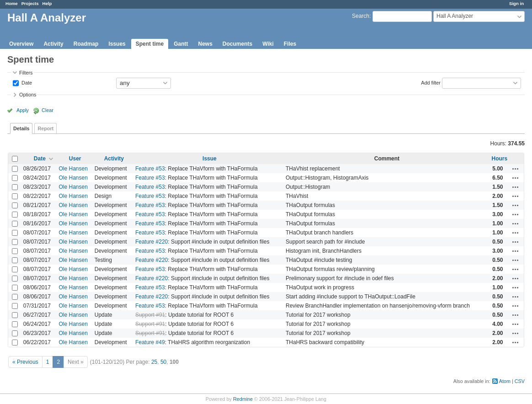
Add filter (431, 82)
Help (47, 3)
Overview (21, 44)
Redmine (243, 399)
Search (361, 16)
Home (12, 3)
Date (26, 82)
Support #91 (150, 315)
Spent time (150, 44)
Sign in (516, 3)
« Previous (25, 362)
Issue (210, 159)
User (75, 159)
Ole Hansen (73, 169)
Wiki (268, 44)
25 (154, 362)
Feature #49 (150, 342)
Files (290, 44)
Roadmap (86, 44)
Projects (30, 3)
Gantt (181, 44)
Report (45, 128)
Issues (117, 44)
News (205, 44)
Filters (26, 73)
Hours (499, 159)
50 (163, 362)
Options (28, 95)
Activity (53, 44)
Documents (237, 44)
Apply (23, 110)
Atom (505, 381)
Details (21, 128)
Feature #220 (152, 242)
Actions (516, 169)
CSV (520, 381)
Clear (48, 110)
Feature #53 (150, 169)
